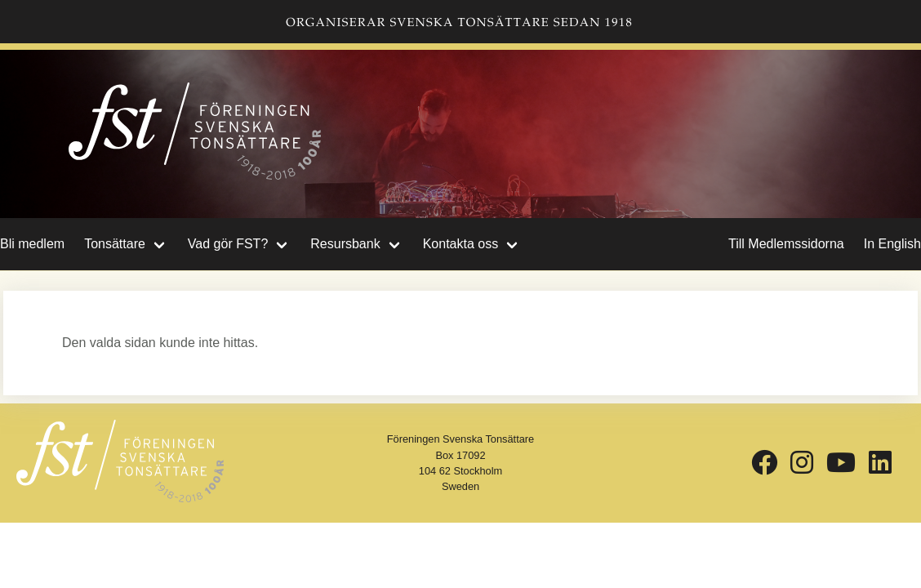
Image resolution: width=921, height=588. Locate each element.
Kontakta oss (461, 244)
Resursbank (345, 244)
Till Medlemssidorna (786, 244)
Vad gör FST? (228, 244)
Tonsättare (115, 244)
